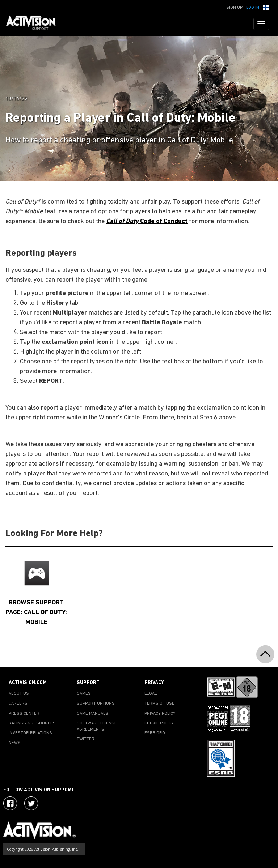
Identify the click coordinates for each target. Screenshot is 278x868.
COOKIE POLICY (159, 723)
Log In (253, 8)
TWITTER (86, 739)
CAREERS (18, 704)
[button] (266, 7)
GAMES (84, 694)
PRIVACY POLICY (160, 714)
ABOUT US (19, 694)
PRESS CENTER (24, 714)
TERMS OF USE (159, 704)
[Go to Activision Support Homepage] (35, 24)
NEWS (15, 743)
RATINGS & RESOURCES (32, 723)
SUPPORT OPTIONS (96, 704)
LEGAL (151, 694)
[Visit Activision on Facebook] (10, 803)
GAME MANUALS (92, 714)
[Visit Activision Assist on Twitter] (31, 803)
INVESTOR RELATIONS (30, 733)
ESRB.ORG (155, 733)
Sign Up (234, 8)
